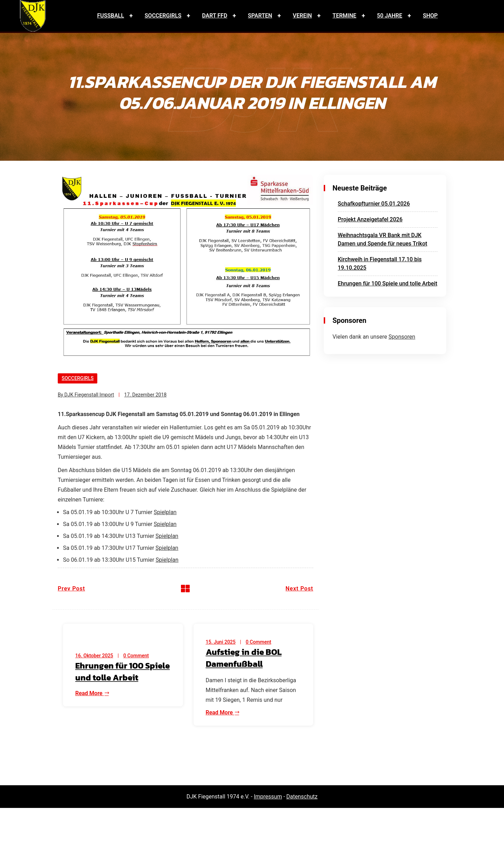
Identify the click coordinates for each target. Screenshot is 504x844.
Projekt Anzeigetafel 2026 (370, 219)
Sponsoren (402, 337)
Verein (303, 16)
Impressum (268, 797)
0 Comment (136, 656)
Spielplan (165, 512)
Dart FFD (215, 16)
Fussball (110, 16)
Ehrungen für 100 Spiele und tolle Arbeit (387, 283)
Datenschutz (302, 797)
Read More (92, 693)
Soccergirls (163, 16)
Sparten (260, 16)
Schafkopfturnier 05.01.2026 (374, 204)
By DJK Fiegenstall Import (86, 395)
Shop (430, 16)
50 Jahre (390, 16)
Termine (344, 16)
